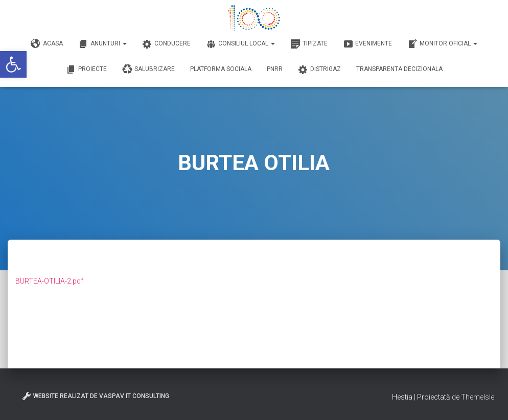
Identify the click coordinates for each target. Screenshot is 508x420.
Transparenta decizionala (399, 69)
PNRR (275, 69)
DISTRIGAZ (319, 69)
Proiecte (86, 69)
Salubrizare (148, 69)
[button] (13, 64)
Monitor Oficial (442, 44)
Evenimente (367, 44)
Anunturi (102, 44)
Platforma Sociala (221, 69)
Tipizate (309, 44)
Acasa (47, 44)
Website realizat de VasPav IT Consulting (95, 396)
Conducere (166, 44)
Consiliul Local (240, 44)
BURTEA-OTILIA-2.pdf (49, 281)
